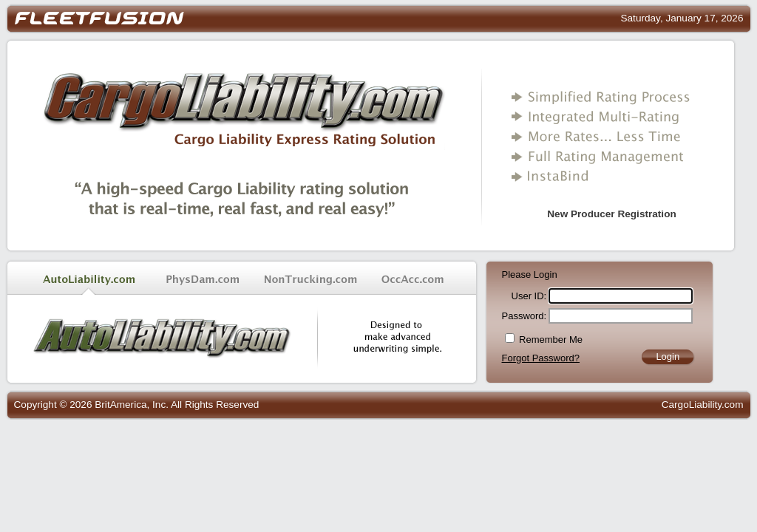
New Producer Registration (612, 214)
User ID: (529, 296)
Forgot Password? (541, 358)
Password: (525, 316)
